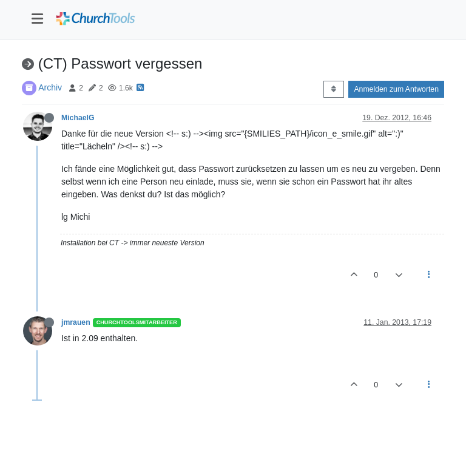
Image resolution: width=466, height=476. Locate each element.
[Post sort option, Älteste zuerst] (333, 89)
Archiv (50, 87)
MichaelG (78, 118)
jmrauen (76, 322)
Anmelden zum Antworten (396, 89)
